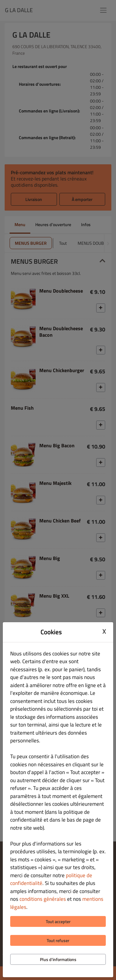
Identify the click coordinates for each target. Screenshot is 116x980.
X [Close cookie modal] (104, 631)
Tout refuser (58, 940)
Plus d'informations (58, 959)
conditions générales (43, 899)
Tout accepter (58, 921)
